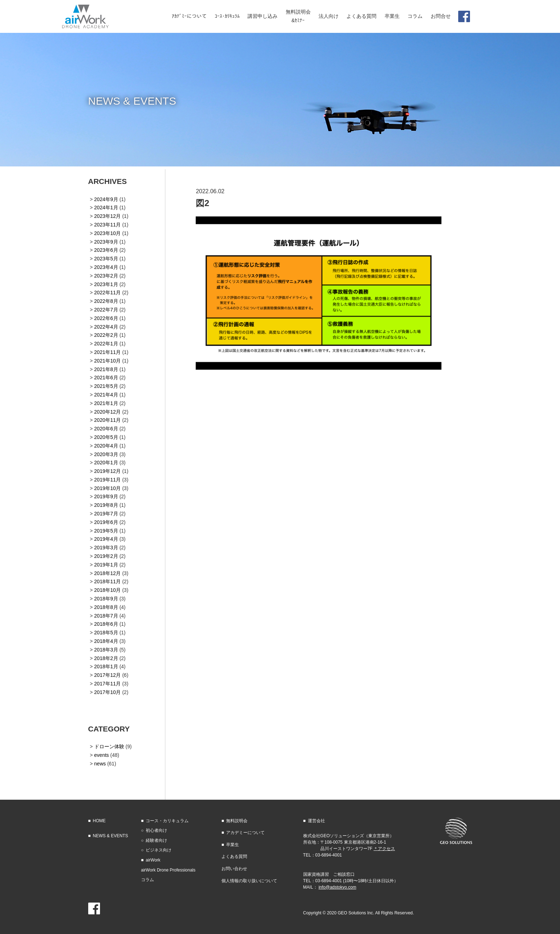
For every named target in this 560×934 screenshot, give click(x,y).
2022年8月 (106, 301)
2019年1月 (106, 565)
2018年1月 (106, 666)
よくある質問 (234, 856)
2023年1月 (106, 284)
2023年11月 (108, 225)
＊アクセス (384, 849)
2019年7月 (106, 514)
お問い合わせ (234, 869)
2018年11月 (108, 581)
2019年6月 (106, 522)
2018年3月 (106, 650)
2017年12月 (108, 675)
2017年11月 (108, 684)
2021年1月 (106, 403)
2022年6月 (106, 318)
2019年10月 (108, 488)
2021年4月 (106, 395)
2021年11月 (108, 352)
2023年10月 (108, 233)
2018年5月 (106, 633)
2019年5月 (106, 531)
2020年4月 (106, 446)
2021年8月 (106, 369)
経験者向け (156, 840)
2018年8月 (106, 607)
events (102, 755)
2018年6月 (106, 624)
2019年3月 (106, 548)
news (100, 764)
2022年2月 (106, 335)
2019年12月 (108, 471)
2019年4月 (106, 539)
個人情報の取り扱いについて (249, 881)
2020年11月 (108, 420)
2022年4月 (106, 327)
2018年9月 (106, 599)
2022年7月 (106, 310)
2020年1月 (106, 463)
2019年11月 (108, 480)
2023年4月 (106, 267)
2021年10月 (108, 361)
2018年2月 (106, 658)
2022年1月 (106, 344)
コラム (147, 880)
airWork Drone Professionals (168, 870)
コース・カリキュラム (167, 821)
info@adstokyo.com (337, 887)
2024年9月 (106, 199)
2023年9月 (106, 242)
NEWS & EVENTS (111, 836)
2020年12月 (108, 412)
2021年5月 (106, 386)
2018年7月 (106, 616)
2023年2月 (106, 276)
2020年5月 (106, 437)
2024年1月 (106, 208)
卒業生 (232, 845)
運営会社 (316, 821)
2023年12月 (108, 216)
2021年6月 (106, 378)
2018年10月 (108, 590)
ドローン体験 (109, 746)
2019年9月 (106, 496)
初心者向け (156, 830)
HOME (99, 821)
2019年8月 (106, 505)
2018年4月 (106, 641)
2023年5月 (106, 259)
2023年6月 (106, 250)
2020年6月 (106, 429)
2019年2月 (106, 556)
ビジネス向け (159, 850)
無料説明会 (237, 821)
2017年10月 (108, 692)
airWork (153, 860)
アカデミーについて (245, 833)
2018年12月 (108, 573)
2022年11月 (108, 293)
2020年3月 (106, 454)
